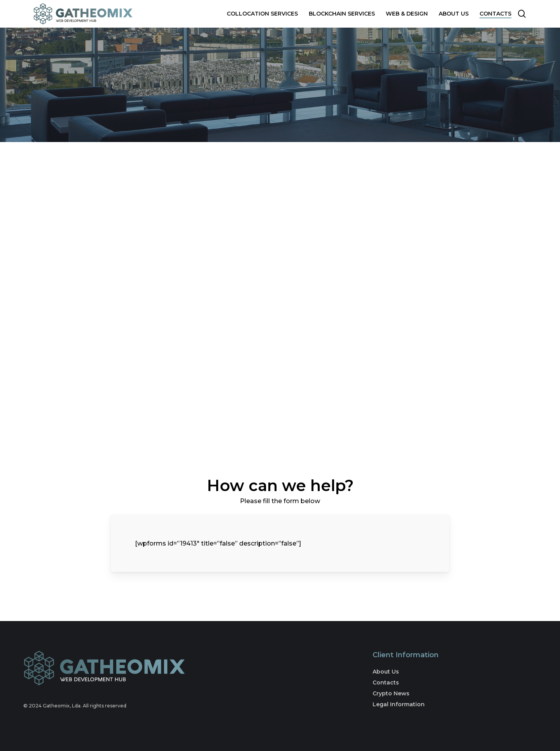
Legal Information (399, 704)
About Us (386, 672)
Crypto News (391, 693)
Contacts (386, 683)
